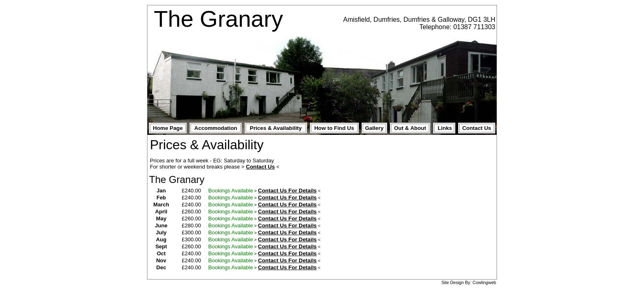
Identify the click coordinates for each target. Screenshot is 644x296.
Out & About (410, 128)
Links (445, 128)
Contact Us (476, 128)
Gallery (374, 128)
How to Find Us (334, 128)
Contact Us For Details (287, 191)
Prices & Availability (276, 128)
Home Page (168, 128)
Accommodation (216, 128)
